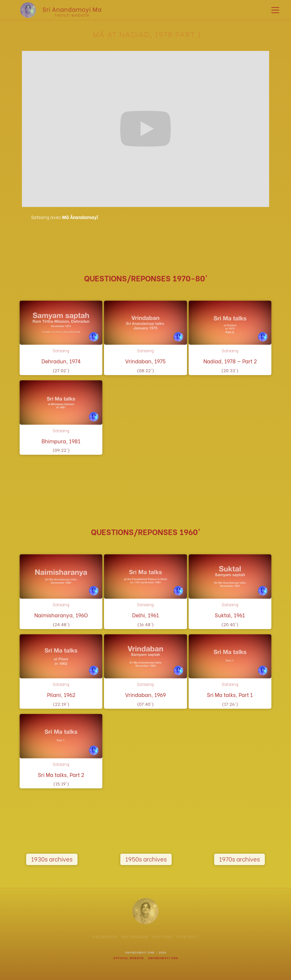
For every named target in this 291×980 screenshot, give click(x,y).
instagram (135, 937)
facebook (105, 937)
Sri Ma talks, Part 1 (230, 695)
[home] (56, 10)
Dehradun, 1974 (61, 361)
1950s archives (146, 859)
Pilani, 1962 (61, 695)
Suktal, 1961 (230, 615)
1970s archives (240, 859)
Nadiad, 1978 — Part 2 (230, 361)
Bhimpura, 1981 (61, 441)
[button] (274, 10)
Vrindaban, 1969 (145, 695)
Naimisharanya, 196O (61, 615)
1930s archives (52, 859)
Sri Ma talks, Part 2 (61, 775)
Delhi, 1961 (145, 615)
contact (187, 937)
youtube (162, 937)
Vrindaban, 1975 (145, 361)
